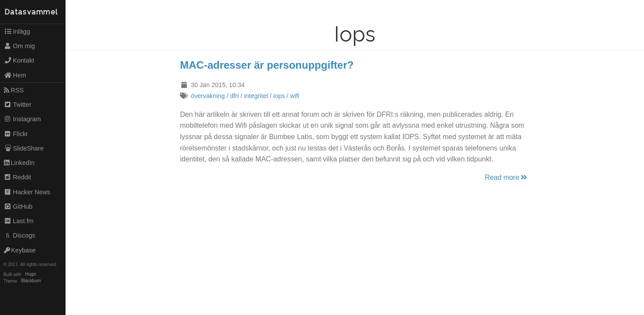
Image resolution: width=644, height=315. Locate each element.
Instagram (23, 119)
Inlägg (17, 31)
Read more (507, 177)
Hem (15, 75)
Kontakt (19, 60)
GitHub (18, 206)
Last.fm (19, 221)
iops (279, 96)
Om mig (19, 46)
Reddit (17, 177)
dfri (234, 96)
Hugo (31, 275)
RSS (14, 90)
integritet (256, 96)
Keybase (20, 250)
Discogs (20, 235)
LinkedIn (19, 163)
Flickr (16, 134)
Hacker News (27, 192)
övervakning (208, 96)
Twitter (18, 105)
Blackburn (31, 281)
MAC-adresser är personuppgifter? (267, 65)
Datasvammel (31, 12)
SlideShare (24, 148)
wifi (295, 96)
